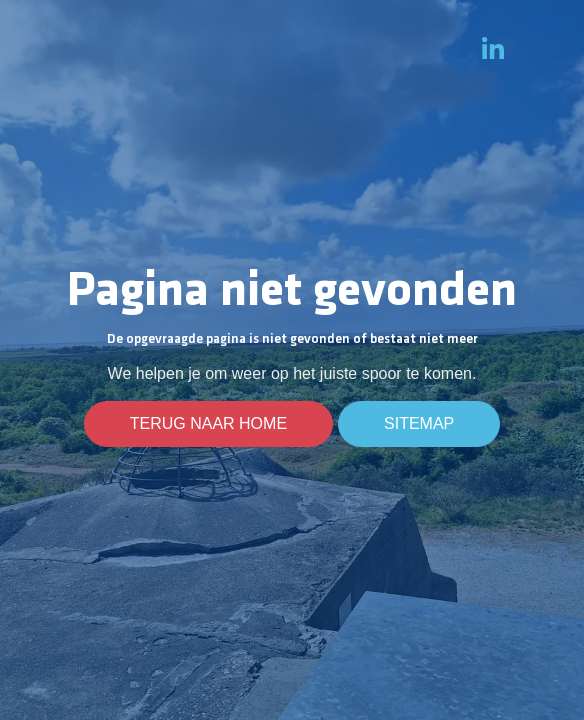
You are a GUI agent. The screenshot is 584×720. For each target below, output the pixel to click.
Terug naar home (208, 424)
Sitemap (419, 424)
